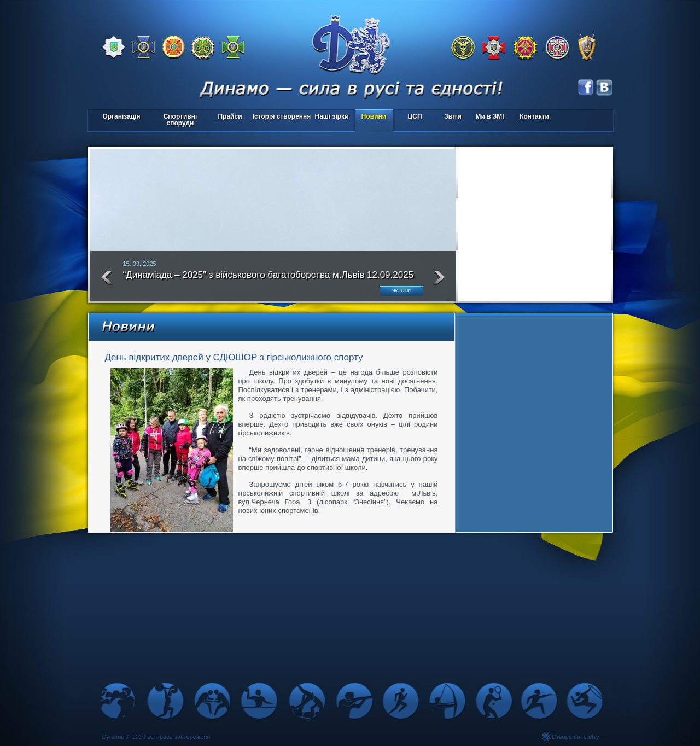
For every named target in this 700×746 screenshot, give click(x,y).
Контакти (534, 116)
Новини (374, 116)
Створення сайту (575, 737)
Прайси (230, 116)
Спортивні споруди (180, 120)
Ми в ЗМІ (489, 116)
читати (401, 290)
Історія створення (282, 116)
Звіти (453, 116)
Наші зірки (330, 117)
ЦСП (413, 117)
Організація (121, 116)
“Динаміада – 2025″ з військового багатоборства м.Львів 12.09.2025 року (269, 279)
